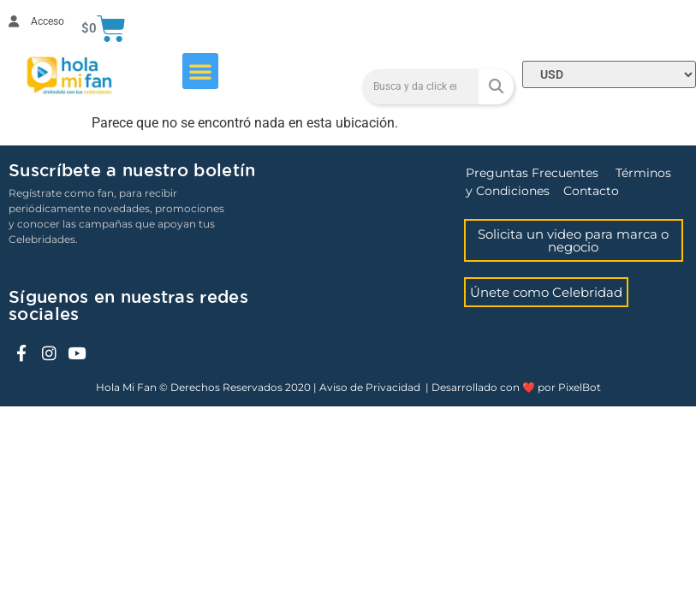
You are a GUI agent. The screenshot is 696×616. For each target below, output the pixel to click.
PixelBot (580, 387)
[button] (200, 71)
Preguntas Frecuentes (532, 173)
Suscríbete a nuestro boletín (132, 171)
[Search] (496, 87)
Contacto (591, 191)
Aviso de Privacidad (370, 387)
